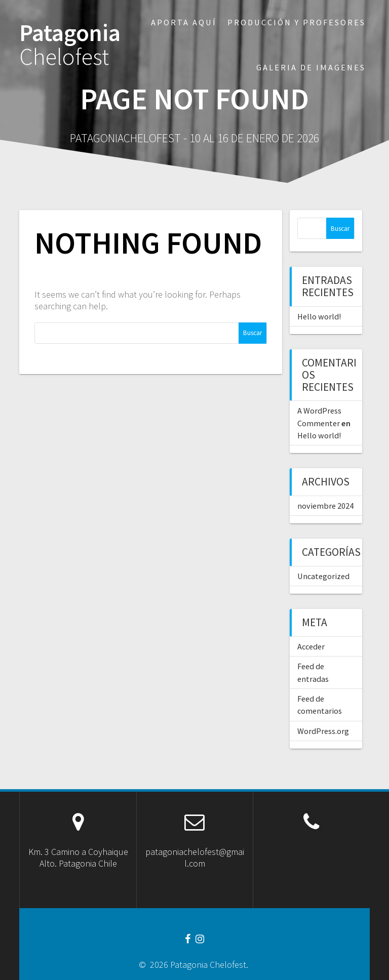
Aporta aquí (184, 22)
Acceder (311, 646)
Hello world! (319, 316)
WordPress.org (323, 731)
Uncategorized (323, 576)
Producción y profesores (297, 22)
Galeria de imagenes (311, 67)
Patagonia (70, 45)
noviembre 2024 (325, 506)
